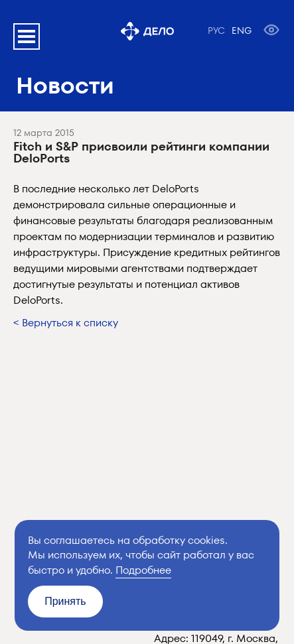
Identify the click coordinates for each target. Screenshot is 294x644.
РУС (216, 31)
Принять (65, 601)
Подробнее (143, 570)
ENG (242, 31)
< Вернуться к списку (66, 323)
